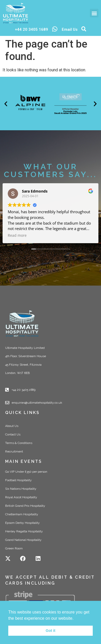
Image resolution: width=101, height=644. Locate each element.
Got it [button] (51, 631)
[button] (94, 13)
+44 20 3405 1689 (32, 29)
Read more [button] (17, 238)
